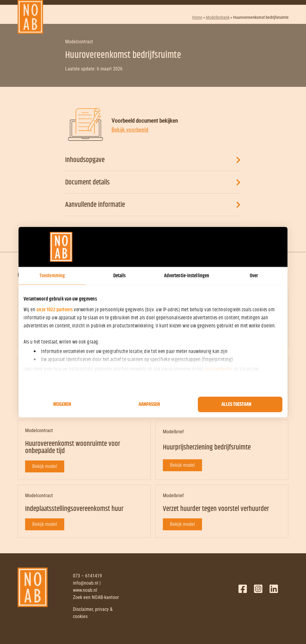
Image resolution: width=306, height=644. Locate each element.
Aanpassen (149, 404)
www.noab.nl (85, 590)
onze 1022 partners (55, 310)
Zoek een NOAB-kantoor (96, 597)
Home (197, 17)
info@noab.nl (86, 583)
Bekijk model (45, 466)
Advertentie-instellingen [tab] (187, 276)
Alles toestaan (236, 404)
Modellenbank (218, 17)
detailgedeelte (219, 369)
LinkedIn (274, 589)
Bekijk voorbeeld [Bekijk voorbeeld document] (130, 130)
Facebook (243, 589)
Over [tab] (254, 276)
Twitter (258, 589)
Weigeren (62, 404)
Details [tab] (120, 276)
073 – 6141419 (87, 576)
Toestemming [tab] (52, 276)
